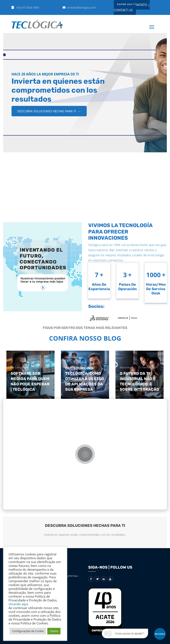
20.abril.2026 (41, 367)
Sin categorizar (19, 367)
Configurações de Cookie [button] (28, 631)
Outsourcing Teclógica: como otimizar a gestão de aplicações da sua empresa (85, 379)
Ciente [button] (54, 631)
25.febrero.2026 (148, 367)
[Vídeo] (85, 454)
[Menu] (149, 24)
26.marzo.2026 (78, 362)
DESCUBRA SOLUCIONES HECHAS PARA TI (49, 111)
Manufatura (126, 367)
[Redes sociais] (91, 579)
